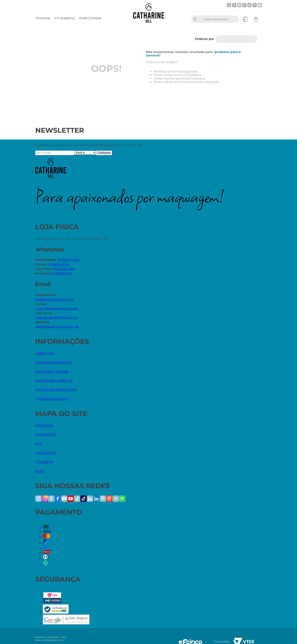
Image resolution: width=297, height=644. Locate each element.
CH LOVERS (44, 462)
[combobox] (215, 19)
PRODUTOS (44, 425)
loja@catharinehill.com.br (54, 299)
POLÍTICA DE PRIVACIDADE (56, 390)
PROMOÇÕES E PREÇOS (54, 381)
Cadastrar (104, 153)
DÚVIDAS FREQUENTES (54, 362)
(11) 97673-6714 (61, 273)
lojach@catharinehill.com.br (56, 318)
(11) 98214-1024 (58, 264)
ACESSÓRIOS (45, 435)
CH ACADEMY (46, 453)
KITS (39, 444)
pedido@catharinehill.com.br (57, 327)
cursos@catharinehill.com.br (57, 308)
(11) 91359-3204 (64, 269)
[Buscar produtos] (196, 19)
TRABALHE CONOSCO (52, 399)
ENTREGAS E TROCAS (52, 372)
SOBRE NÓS (45, 353)
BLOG (40, 471)
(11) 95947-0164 (69, 260)
